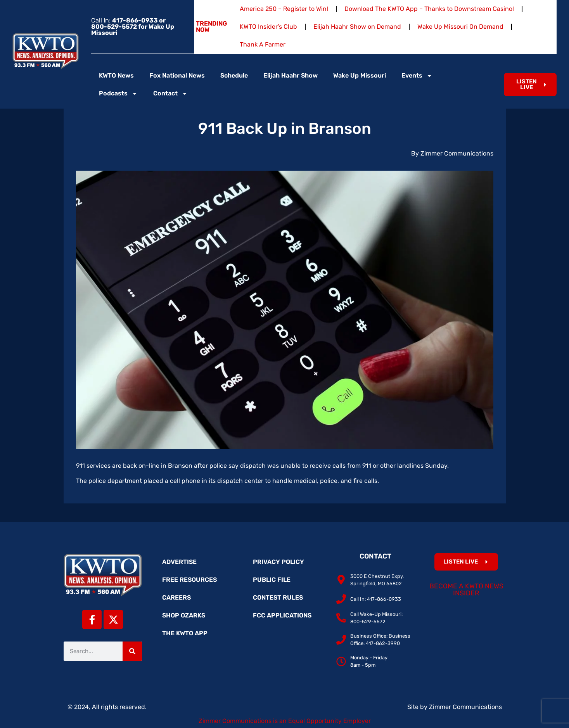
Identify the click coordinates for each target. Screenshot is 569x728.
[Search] (132, 651)
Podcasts (118, 93)
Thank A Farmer (263, 44)
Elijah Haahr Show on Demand (357, 27)
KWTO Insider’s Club (268, 27)
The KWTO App (185, 633)
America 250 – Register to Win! (284, 9)
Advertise (179, 562)
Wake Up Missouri (360, 75)
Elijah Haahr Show (291, 75)
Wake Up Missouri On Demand (460, 27)
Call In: (133, 27)
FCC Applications (282, 615)
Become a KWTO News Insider (466, 590)
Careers (176, 597)
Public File (272, 580)
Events (417, 76)
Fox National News (177, 75)
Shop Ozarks (184, 615)
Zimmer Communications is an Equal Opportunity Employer (285, 721)
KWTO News (116, 75)
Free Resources (189, 580)
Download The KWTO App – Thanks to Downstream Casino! (429, 9)
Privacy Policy (278, 562)
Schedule (234, 75)
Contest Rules (278, 597)
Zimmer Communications (465, 707)
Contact (170, 93)
